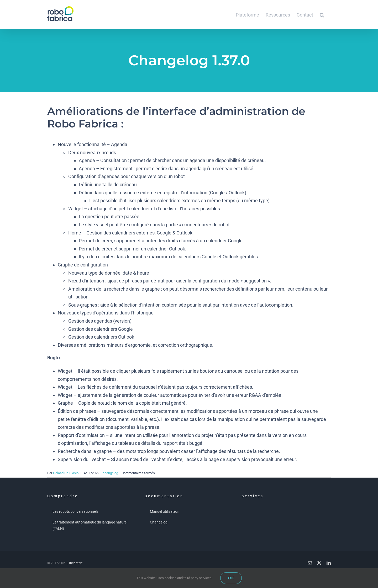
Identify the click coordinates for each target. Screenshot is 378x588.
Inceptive (76, 563)
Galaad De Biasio (66, 473)
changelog (110, 473)
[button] (322, 14)
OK (231, 578)
